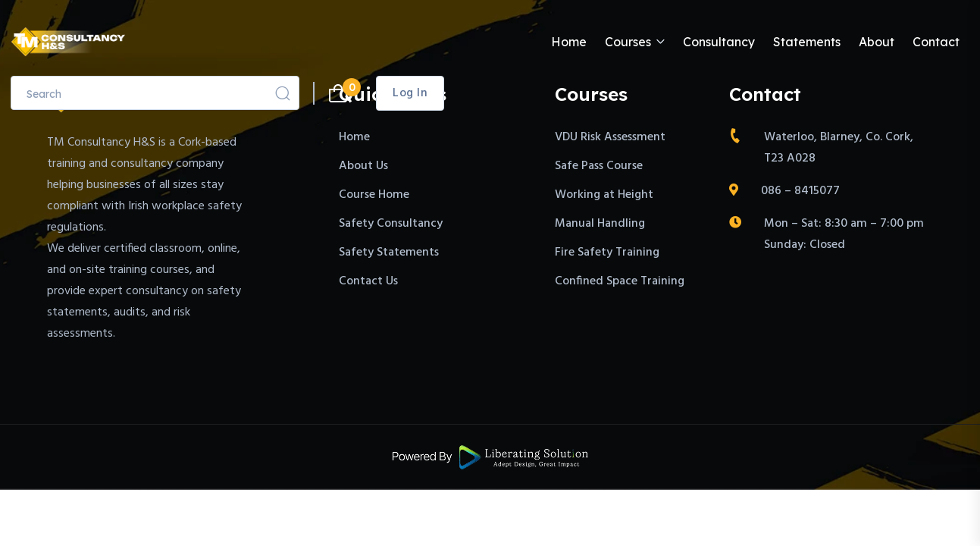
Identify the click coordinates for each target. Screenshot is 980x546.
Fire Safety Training (607, 253)
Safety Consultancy (391, 224)
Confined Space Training (620, 281)
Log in (410, 93)
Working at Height (604, 195)
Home (569, 42)
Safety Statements (389, 253)
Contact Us (368, 281)
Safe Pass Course (599, 166)
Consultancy (719, 42)
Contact (936, 42)
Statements (807, 42)
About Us (363, 166)
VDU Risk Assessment (610, 137)
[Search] (283, 93)
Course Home (374, 195)
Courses (628, 42)
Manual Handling (600, 224)
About (877, 42)
